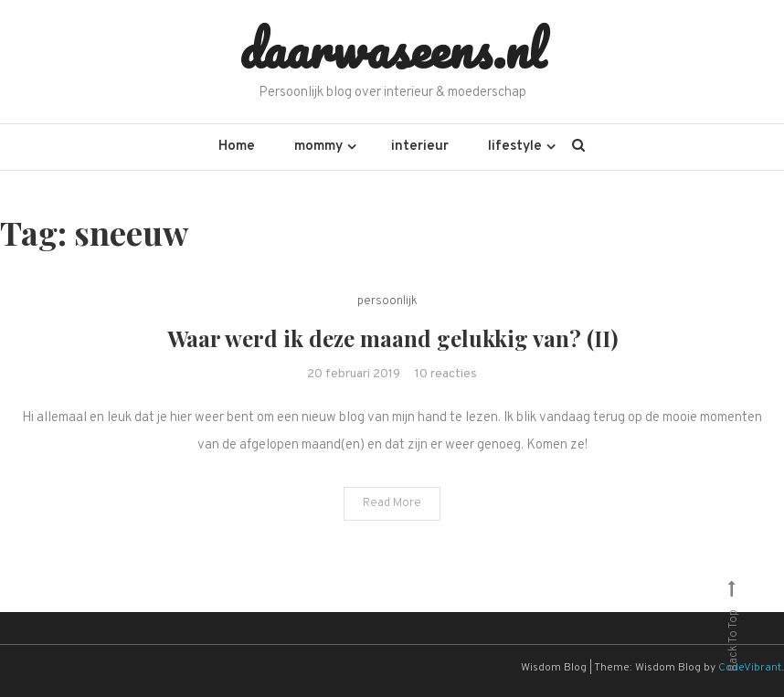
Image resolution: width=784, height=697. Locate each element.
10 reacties (446, 374)
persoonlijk (387, 301)
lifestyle (515, 147)
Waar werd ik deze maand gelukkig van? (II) (392, 338)
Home (237, 147)
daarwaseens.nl (392, 48)
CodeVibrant (750, 668)
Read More (392, 503)
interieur (420, 147)
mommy (318, 147)
